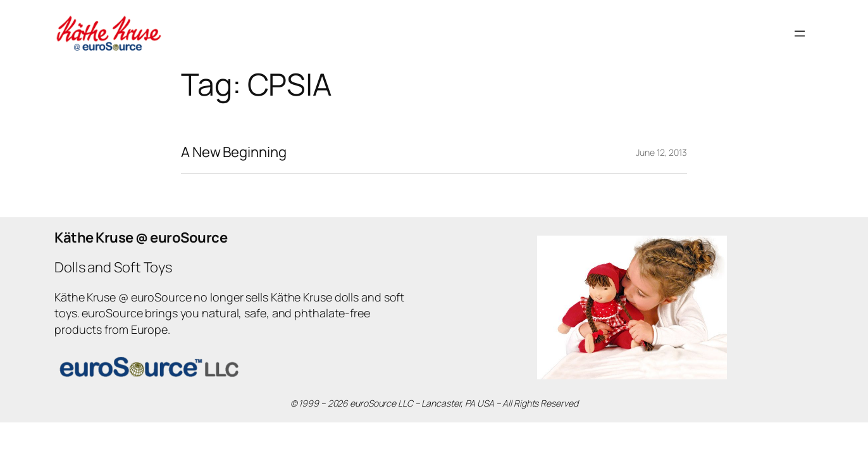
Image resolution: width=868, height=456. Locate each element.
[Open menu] (800, 34)
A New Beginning (234, 152)
